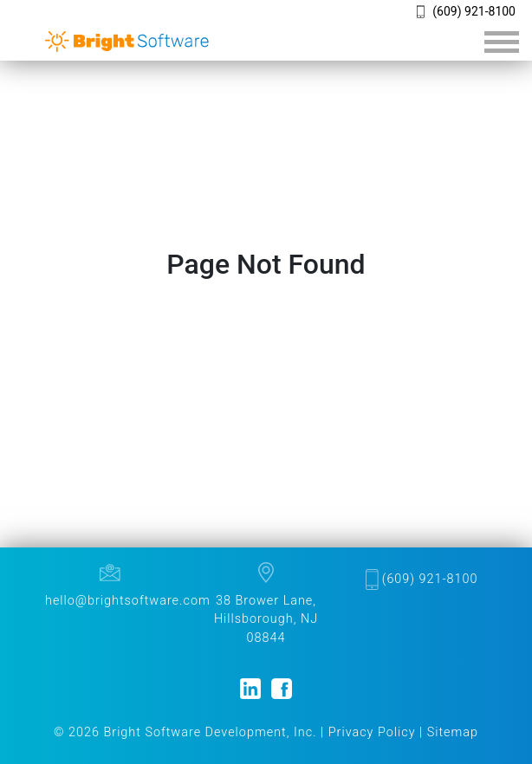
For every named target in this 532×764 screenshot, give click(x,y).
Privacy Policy (372, 732)
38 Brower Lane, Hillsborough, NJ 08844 (266, 619)
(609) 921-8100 (474, 11)
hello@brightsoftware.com (128, 601)
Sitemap (453, 732)
